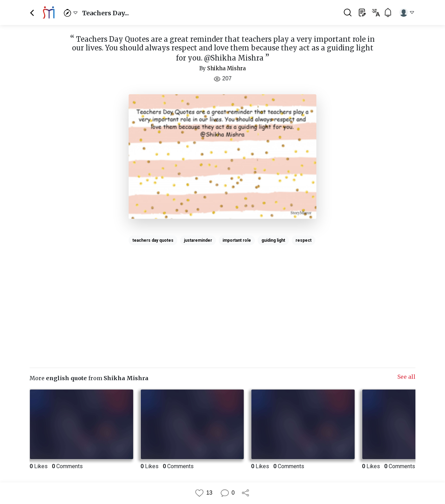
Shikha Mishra (226, 68)
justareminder (198, 240)
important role (237, 240)
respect (304, 240)
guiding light (273, 240)
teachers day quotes (153, 240)
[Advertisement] (222, 297)
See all (406, 377)
